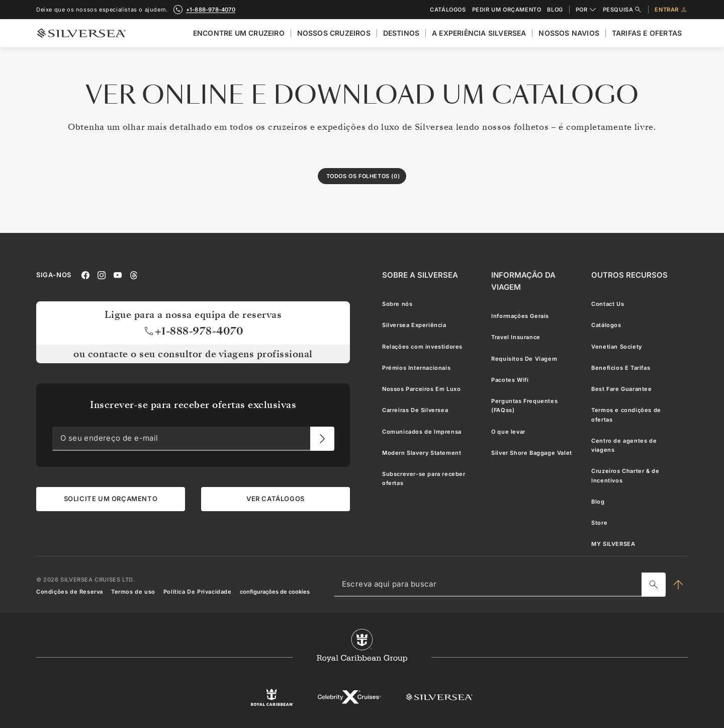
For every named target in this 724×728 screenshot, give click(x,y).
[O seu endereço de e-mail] (322, 438)
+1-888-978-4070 (193, 331)
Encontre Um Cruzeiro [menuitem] (239, 33)
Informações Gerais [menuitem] (520, 316)
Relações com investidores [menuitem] (422, 346)
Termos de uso (133, 592)
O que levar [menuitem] (508, 431)
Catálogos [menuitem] (606, 325)
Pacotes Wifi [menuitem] (510, 379)
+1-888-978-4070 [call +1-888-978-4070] (211, 10)
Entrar (671, 10)
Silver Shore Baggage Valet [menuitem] (532, 452)
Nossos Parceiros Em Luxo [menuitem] (421, 389)
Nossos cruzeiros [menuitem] (334, 33)
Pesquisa (623, 10)
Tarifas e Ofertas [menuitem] (647, 33)
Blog (555, 10)
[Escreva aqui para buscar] (654, 584)
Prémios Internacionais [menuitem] (416, 367)
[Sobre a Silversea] (420, 275)
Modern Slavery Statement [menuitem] (422, 452)
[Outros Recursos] (629, 275)
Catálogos (448, 10)
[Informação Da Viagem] (533, 281)
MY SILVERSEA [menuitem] (613, 544)
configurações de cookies (275, 592)
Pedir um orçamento (507, 10)
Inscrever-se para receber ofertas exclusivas (193, 405)
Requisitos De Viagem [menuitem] (524, 358)
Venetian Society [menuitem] (617, 346)
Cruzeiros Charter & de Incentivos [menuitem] (625, 475)
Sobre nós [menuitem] (397, 304)
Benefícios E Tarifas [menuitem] (621, 367)
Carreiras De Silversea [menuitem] (415, 410)
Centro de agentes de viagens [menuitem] (624, 445)
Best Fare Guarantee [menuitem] (621, 389)
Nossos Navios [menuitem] (569, 33)
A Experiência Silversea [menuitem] (479, 33)
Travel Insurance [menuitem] (516, 337)
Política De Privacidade (198, 592)
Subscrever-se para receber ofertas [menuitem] (424, 478)
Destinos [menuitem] (401, 33)
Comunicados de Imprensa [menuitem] (422, 431)
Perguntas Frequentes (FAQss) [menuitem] (524, 406)
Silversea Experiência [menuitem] (414, 325)
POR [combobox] (586, 10)
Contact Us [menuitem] (608, 304)
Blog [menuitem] (598, 501)
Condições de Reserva (70, 592)
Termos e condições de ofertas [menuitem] (626, 415)
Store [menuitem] (599, 523)
